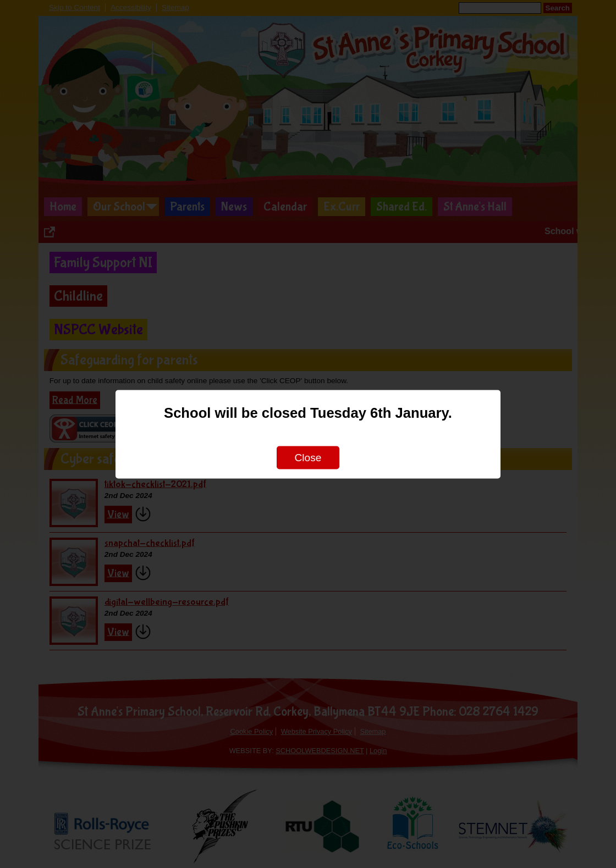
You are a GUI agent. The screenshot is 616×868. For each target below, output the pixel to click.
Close (308, 457)
